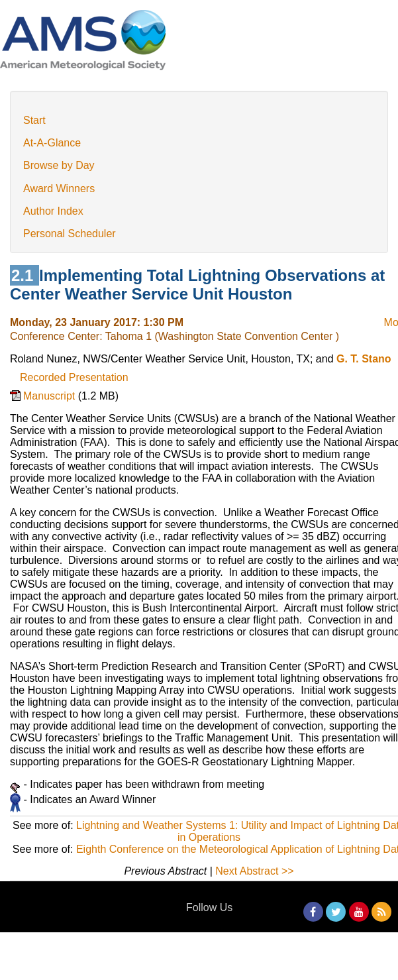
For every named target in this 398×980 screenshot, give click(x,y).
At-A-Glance (52, 143)
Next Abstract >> (254, 871)
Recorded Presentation (74, 377)
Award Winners (59, 189)
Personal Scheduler (70, 234)
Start (34, 120)
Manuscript (51, 396)
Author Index (53, 211)
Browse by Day (59, 165)
